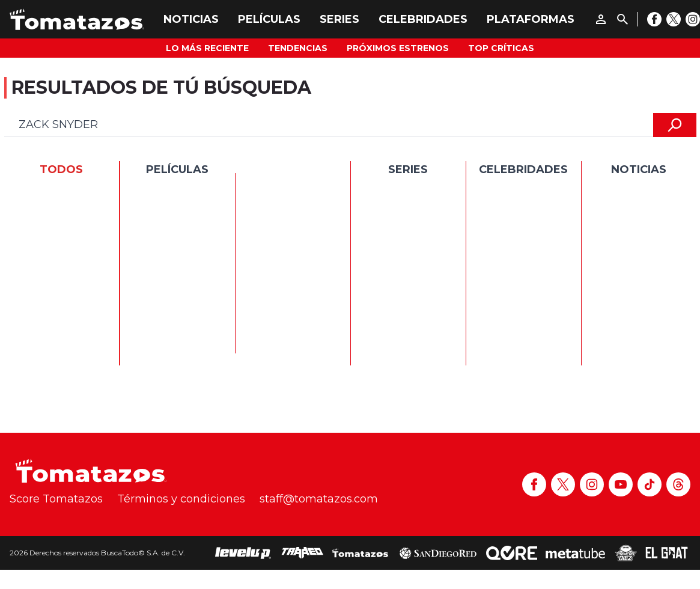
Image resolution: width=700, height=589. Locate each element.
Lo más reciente (207, 48)
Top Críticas (501, 48)
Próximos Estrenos (398, 48)
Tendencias (298, 48)
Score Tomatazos (56, 499)
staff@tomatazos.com (319, 499)
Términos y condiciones (181, 499)
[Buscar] (622, 19)
